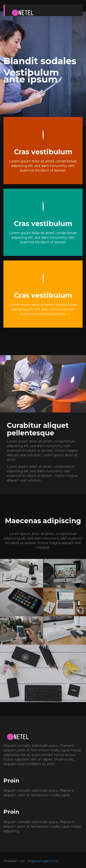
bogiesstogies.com (43, 861)
